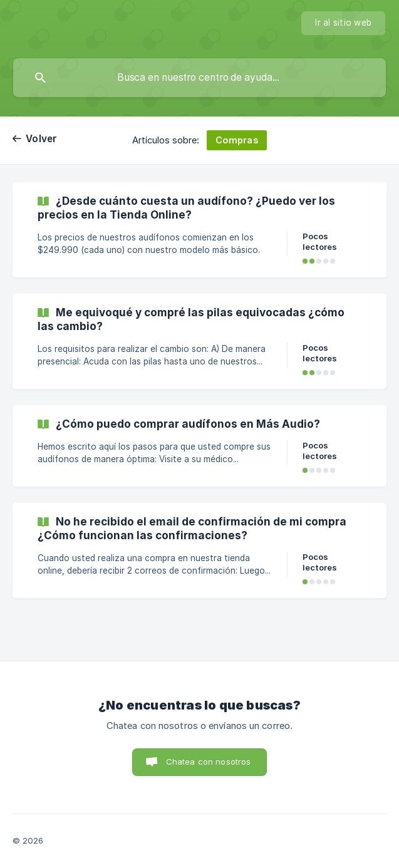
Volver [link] (42, 139)
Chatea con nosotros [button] (209, 762)
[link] (199, 230)
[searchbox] (199, 78)
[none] (343, 23)
